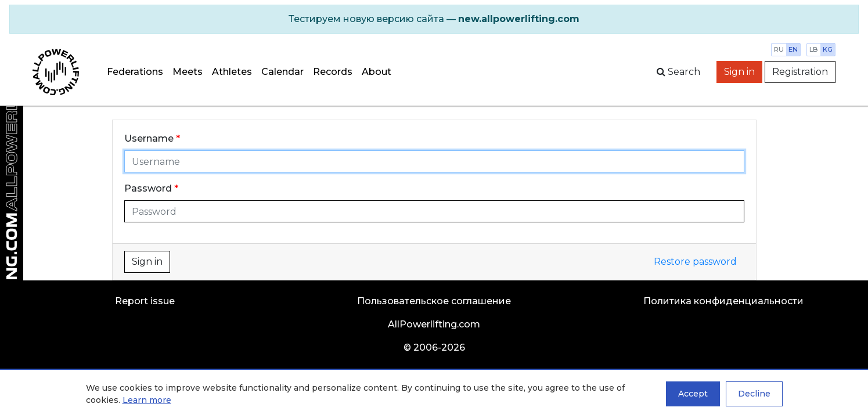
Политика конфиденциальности (723, 301)
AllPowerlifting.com (434, 324)
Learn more (147, 400)
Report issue (145, 301)
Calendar (282, 72)
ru (779, 49)
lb (814, 49)
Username (149, 138)
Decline (754, 394)
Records (333, 72)
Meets (188, 72)
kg (828, 49)
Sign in (739, 72)
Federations (135, 72)
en (793, 49)
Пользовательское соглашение (434, 301)
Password (148, 188)
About (377, 72)
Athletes (232, 72)
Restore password (695, 262)
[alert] (434, 19)
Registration (800, 72)
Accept (693, 394)
